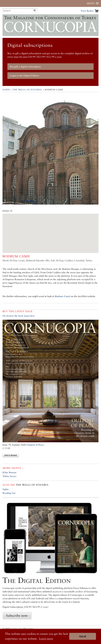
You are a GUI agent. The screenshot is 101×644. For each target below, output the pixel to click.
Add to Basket (11, 455)
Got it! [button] (83, 636)
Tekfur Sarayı (9, 476)
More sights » (13, 468)
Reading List (9, 493)
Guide (6, 90)
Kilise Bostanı (9, 472)
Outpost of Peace (35, 445)
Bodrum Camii (63, 296)
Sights (6, 489)
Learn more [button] (46, 638)
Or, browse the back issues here (19, 316)
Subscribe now (17, 615)
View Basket (87, 11)
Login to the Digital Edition (24, 75)
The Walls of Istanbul (27, 90)
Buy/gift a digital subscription (25, 67)
